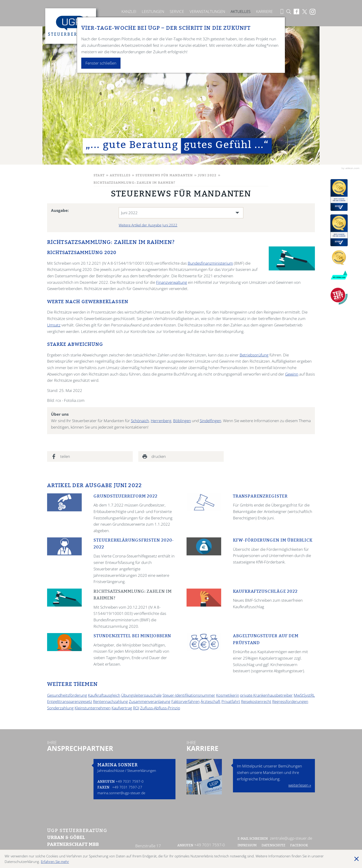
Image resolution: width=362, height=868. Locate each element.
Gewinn (292, 374)
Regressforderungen (290, 701)
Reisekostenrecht (256, 701)
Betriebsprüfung (254, 355)
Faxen (103, 788)
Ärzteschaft (211, 701)
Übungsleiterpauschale (141, 695)
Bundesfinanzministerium (210, 263)
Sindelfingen (210, 421)
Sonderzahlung (60, 708)
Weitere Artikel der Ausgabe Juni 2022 (148, 225)
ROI (136, 708)
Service (177, 11)
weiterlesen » (300, 785)
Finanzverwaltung (172, 282)
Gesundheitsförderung (67, 695)
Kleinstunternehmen (93, 708)
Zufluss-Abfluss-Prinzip (160, 708)
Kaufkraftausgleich (104, 695)
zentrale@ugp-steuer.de (291, 838)
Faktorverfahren (186, 701)
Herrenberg (161, 421)
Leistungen (153, 11)
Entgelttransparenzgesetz (70, 701)
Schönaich (140, 421)
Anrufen (106, 782)
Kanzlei (129, 11)
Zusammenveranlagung (150, 701)
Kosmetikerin (228, 695)
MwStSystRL (304, 695)
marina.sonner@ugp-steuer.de (121, 793)
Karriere (264, 11)
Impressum (247, 846)
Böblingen (182, 421)
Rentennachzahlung (110, 701)
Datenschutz (273, 846)
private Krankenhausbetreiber (266, 695)
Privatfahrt (231, 701)
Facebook (299, 846)
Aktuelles (241, 11)
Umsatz (54, 325)
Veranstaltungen (207, 11)
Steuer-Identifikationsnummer (189, 695)
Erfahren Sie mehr (55, 862)
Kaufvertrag (122, 708)
